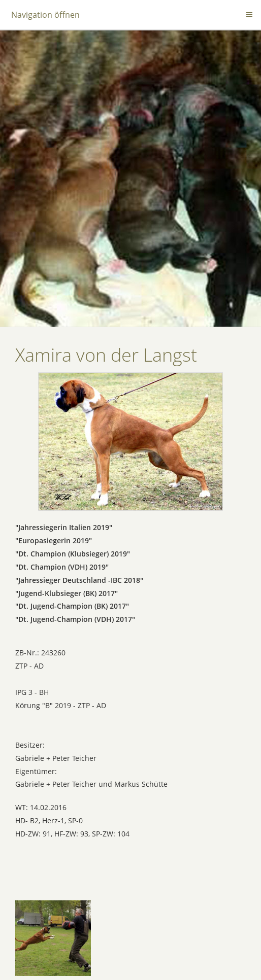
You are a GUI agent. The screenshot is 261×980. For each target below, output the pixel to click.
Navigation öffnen (45, 15)
